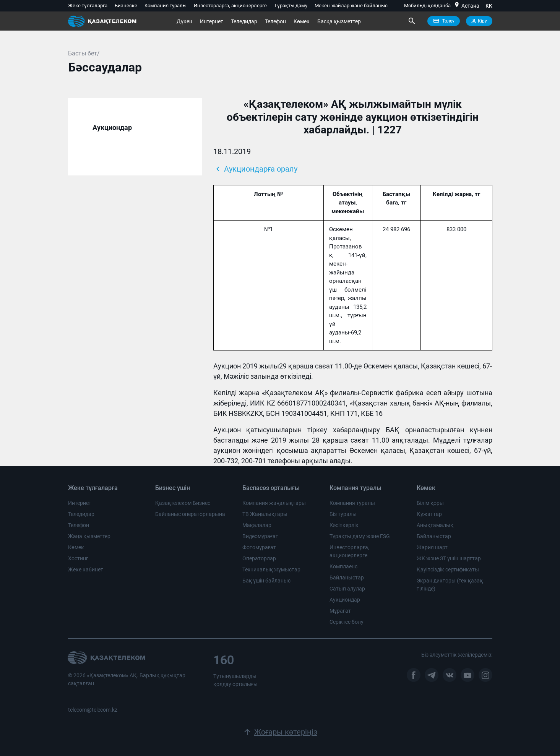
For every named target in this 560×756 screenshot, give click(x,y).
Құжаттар (429, 514)
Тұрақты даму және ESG (360, 536)
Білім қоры (430, 503)
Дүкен (184, 21)
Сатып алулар (347, 589)
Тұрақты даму (291, 6)
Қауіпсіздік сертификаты (448, 569)
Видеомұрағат (260, 536)
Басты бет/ (84, 53)
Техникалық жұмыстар (271, 569)
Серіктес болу (347, 622)
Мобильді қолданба (427, 6)
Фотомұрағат (259, 547)
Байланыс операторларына (190, 514)
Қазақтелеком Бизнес (183, 503)
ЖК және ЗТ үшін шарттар (449, 558)
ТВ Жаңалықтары (265, 514)
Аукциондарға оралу (255, 169)
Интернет (212, 21)
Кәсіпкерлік (344, 525)
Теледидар (244, 21)
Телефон (275, 21)
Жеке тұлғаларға (88, 6)
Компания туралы (166, 6)
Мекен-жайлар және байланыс (351, 6)
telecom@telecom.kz (93, 710)
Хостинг (78, 558)
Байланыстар (347, 578)
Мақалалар (257, 525)
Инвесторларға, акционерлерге (230, 6)
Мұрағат (340, 611)
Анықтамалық (435, 525)
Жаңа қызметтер (89, 536)
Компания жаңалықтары (274, 503)
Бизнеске (126, 6)
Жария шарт (432, 547)
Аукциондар (112, 127)
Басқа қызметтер (339, 21)
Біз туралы (343, 514)
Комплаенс (343, 566)
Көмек (302, 21)
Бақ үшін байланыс (266, 581)
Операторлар (259, 558)
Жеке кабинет (86, 569)
